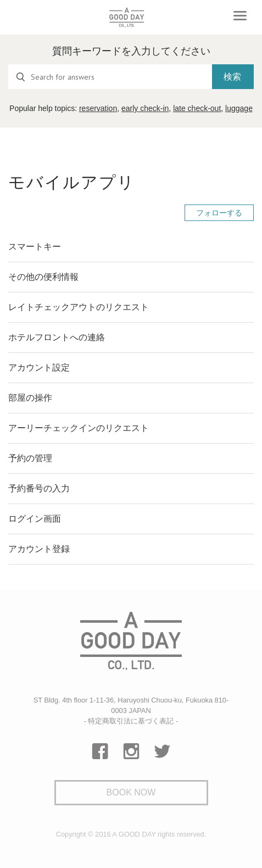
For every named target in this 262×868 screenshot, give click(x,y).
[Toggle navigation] (240, 16)
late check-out (197, 108)
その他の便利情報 (43, 277)
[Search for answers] (110, 77)
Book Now (131, 792)
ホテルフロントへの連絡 (57, 337)
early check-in (145, 108)
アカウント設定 (39, 367)
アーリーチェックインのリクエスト (79, 428)
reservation (98, 108)
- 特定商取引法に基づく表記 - (131, 721)
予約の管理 (30, 458)
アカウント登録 (39, 549)
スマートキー (35, 247)
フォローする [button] (219, 213)
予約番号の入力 (39, 488)
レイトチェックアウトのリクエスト (79, 307)
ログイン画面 (35, 519)
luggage (239, 108)
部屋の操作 (30, 398)
